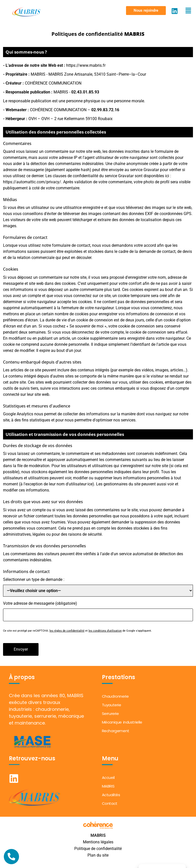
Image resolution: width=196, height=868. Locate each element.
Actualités (111, 795)
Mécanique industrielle (122, 722)
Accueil (108, 777)
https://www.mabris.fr (86, 65)
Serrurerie (110, 714)
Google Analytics (18, 414)
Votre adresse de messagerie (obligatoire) (40, 603)
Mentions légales (98, 842)
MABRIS (108, 786)
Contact (110, 803)
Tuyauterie (112, 705)
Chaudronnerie (115, 696)
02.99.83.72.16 (105, 110)
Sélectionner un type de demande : (34, 579)
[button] (146, 11)
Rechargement (116, 731)
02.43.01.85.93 (85, 92)
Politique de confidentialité (98, 849)
